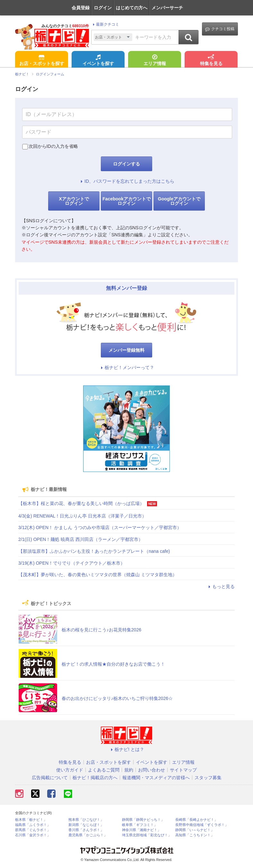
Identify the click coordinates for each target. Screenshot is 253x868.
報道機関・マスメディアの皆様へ (156, 778)
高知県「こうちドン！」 (195, 835)
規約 (129, 770)
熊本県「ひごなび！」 (86, 820)
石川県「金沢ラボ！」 (33, 835)
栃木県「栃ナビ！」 (31, 820)
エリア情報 (155, 61)
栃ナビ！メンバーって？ (126, 367)
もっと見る (221, 586)
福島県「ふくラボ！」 (33, 825)
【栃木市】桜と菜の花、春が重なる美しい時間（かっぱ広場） (81, 503)
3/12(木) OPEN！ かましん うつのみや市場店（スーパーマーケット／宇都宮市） (100, 527)
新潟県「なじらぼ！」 (86, 825)
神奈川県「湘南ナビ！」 (141, 830)
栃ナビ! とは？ (126, 749)
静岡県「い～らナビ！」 (195, 830)
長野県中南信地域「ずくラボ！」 (202, 825)
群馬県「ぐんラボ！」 (33, 830)
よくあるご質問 (104, 770)
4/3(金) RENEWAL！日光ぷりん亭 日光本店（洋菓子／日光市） (82, 516)
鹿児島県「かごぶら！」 (88, 835)
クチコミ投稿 (220, 29)
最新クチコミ (105, 24)
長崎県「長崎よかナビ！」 (196, 820)
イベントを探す (98, 61)
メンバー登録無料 (126, 350)
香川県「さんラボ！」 (86, 830)
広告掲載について (50, 778)
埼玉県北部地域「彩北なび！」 (147, 835)
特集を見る (211, 61)
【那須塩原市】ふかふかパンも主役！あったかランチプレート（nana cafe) (94, 551)
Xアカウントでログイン (74, 201)
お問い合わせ (152, 770)
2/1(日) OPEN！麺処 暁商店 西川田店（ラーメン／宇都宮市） (81, 539)
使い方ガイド (70, 770)
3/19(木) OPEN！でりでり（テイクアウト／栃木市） (72, 563)
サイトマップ (183, 770)
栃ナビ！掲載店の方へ (95, 778)
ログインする (126, 164)
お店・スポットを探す (42, 61)
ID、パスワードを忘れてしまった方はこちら (126, 181)
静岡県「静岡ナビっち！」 (143, 820)
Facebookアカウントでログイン (126, 201)
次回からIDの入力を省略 (53, 146)
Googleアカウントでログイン (179, 201)
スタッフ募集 (208, 778)
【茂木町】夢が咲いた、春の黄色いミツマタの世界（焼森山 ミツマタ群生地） (98, 575)
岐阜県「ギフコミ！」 (140, 825)
